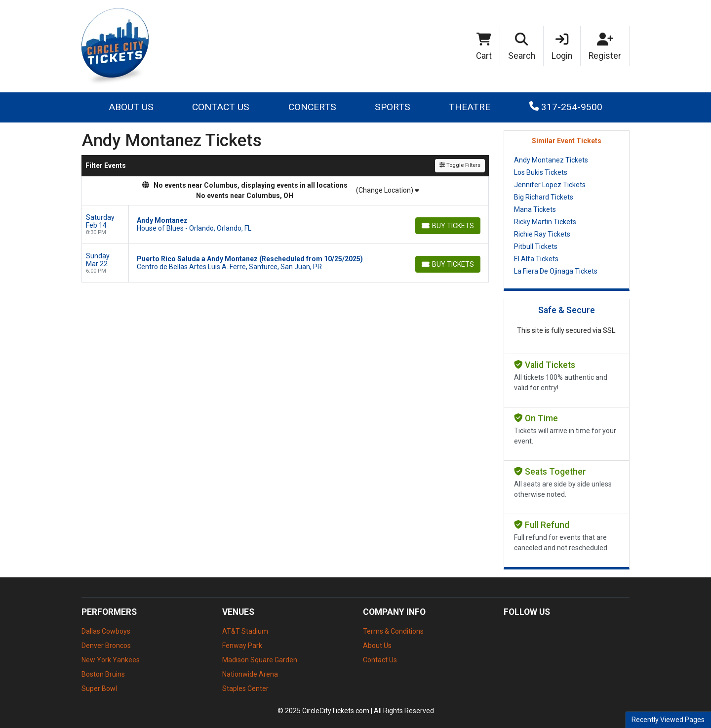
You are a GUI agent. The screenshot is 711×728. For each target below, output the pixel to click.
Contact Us (221, 107)
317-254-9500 (566, 107)
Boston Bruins (103, 674)
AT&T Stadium (245, 631)
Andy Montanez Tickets (551, 160)
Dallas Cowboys (106, 631)
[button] (522, 46)
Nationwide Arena (250, 674)
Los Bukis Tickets (541, 172)
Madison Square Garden (260, 660)
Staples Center (245, 688)
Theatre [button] (470, 107)
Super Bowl (99, 688)
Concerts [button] (312, 107)
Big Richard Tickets (544, 197)
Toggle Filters (460, 165)
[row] (285, 225)
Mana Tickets (535, 209)
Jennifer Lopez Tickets (550, 185)
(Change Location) (388, 190)
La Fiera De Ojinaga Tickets (556, 271)
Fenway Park (242, 646)
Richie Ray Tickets (542, 234)
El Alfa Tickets (536, 259)
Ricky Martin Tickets (545, 222)
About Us (131, 107)
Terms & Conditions (393, 631)
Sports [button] (393, 107)
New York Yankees (111, 660)
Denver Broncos (106, 646)
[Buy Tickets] (448, 226)
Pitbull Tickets (536, 246)
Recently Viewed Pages (668, 720)
